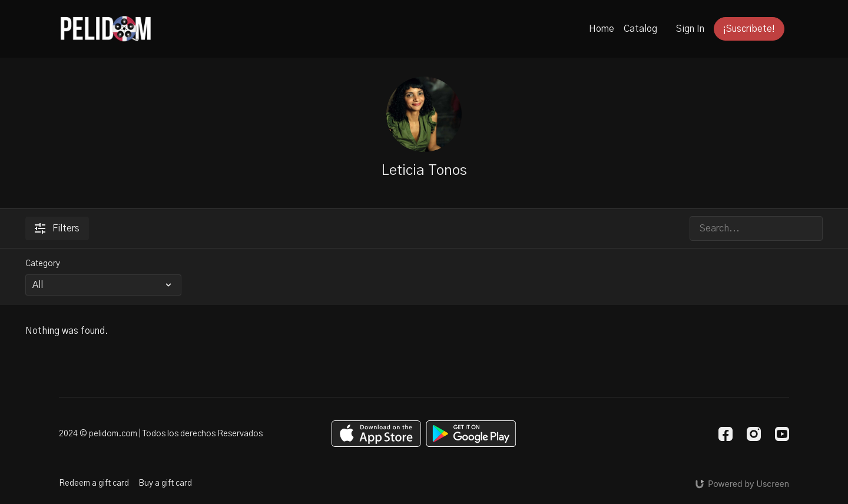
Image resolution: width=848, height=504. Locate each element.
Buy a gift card (165, 483)
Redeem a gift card (94, 483)
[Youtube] (782, 434)
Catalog (640, 29)
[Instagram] (754, 434)
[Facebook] (726, 434)
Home (602, 29)
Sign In (690, 29)
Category (43, 264)
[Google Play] (471, 434)
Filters (57, 228)
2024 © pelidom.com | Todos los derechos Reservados (161, 434)
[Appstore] (376, 434)
